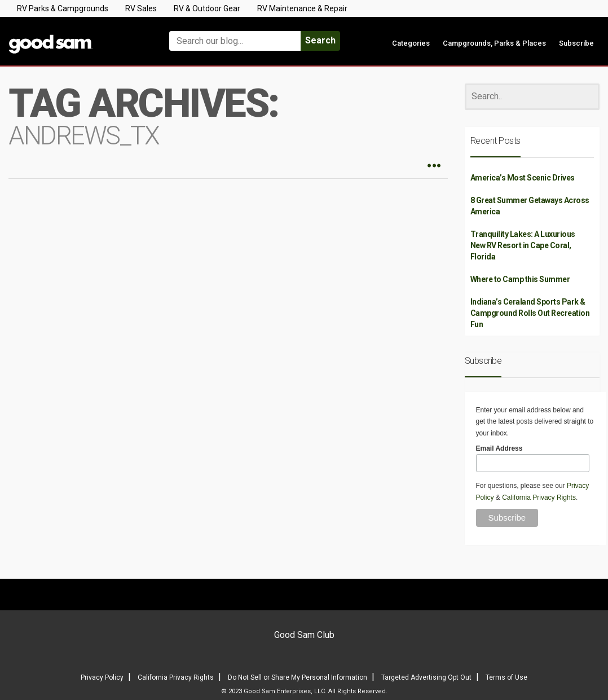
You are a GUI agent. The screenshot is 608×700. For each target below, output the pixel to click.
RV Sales (141, 8)
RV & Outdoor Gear (207, 8)
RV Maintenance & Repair (302, 8)
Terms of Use (506, 677)
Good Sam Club (304, 635)
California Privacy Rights (539, 498)
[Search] (532, 97)
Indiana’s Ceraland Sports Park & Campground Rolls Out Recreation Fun (530, 313)
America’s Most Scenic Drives (523, 178)
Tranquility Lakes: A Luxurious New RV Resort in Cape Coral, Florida (523, 245)
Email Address (499, 448)
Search (320, 40)
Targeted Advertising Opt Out (426, 677)
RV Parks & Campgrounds (63, 8)
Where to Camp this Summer (520, 279)
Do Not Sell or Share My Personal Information (298, 677)
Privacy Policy (102, 677)
